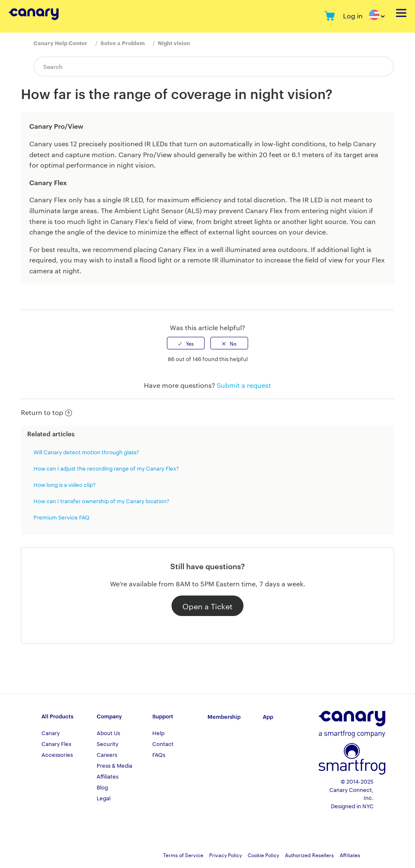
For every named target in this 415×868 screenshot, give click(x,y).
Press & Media (114, 765)
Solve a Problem (123, 43)
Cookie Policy (263, 855)
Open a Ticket (207, 606)
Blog (102, 787)
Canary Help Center (60, 43)
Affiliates (108, 776)
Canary (51, 733)
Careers (107, 754)
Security (108, 743)
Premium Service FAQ (61, 517)
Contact (163, 743)
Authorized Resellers (309, 855)
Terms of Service (183, 855)
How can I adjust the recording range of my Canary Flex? (106, 468)
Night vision (174, 43)
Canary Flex (56, 743)
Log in (353, 16)
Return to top (46, 412)
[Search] (214, 66)
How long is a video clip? (65, 484)
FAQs (159, 754)
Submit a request (244, 385)
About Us (108, 733)
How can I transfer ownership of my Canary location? (101, 501)
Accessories (57, 754)
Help (158, 733)
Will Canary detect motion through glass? (86, 452)
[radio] (186, 343)
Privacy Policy (225, 855)
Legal (104, 798)
